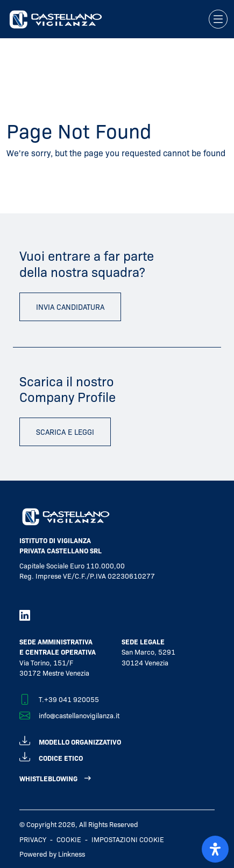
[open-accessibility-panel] (215, 849)
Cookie (69, 839)
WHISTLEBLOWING (48, 778)
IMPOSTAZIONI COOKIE (128, 839)
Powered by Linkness (52, 854)
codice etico (51, 756)
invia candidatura (70, 307)
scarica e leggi (65, 432)
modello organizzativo (70, 740)
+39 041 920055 (72, 699)
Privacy (33, 839)
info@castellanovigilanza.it (79, 715)
